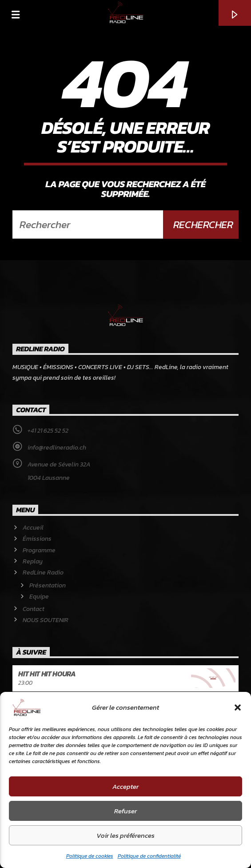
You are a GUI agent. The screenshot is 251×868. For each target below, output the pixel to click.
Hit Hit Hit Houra (47, 674)
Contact (34, 609)
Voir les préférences (125, 835)
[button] (238, 707)
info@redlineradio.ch (57, 448)
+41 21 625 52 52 (48, 431)
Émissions (37, 539)
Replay (33, 561)
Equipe (39, 597)
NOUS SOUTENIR (46, 620)
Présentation (48, 585)
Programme (39, 550)
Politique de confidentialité (149, 856)
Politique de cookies (90, 856)
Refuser (125, 811)
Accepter (125, 786)
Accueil (33, 528)
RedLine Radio (43, 573)
